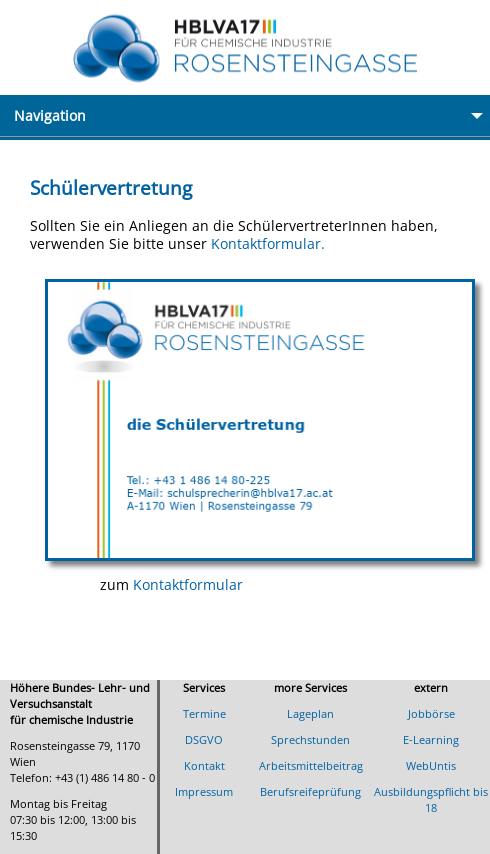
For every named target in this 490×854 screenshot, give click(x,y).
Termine (204, 713)
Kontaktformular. (268, 243)
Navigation (252, 115)
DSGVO (204, 739)
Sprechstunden (310, 739)
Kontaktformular (188, 584)
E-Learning (431, 739)
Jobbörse (431, 713)
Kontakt (204, 765)
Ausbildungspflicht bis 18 (431, 799)
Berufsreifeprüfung (310, 791)
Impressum (204, 791)
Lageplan (310, 713)
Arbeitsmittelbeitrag (311, 765)
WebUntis (431, 765)
